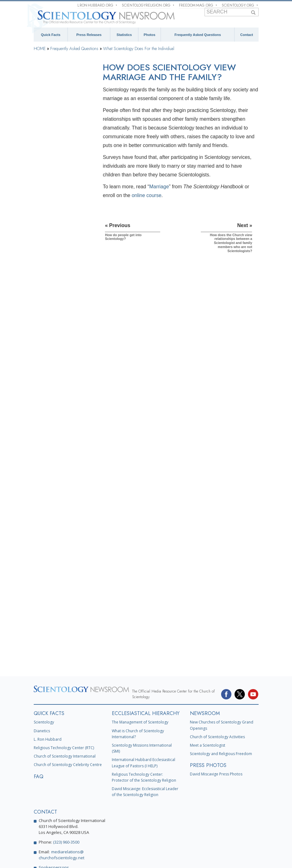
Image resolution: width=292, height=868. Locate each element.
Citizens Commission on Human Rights (66, 844)
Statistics (124, 35)
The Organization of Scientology (55, 457)
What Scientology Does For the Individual (139, 48)
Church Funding (52, 531)
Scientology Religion (141, 808)
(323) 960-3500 (66, 736)
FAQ (39, 670)
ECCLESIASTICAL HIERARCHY (146, 608)
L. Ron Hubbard (48, 633)
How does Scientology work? (59, 173)
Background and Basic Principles (58, 106)
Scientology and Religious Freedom (221, 648)
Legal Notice (159, 857)
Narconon (231, 826)
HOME (40, 48)
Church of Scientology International (65, 650)
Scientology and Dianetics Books (61, 289)
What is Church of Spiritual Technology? (62, 513)
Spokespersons (54, 762)
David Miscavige (216, 808)
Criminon (211, 826)
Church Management (56, 475)
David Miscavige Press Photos (216, 668)
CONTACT (45, 706)
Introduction (48, 88)
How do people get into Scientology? (59, 200)
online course (147, 195)
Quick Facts (51, 35)
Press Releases (89, 35)
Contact (247, 35)
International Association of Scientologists (68, 826)
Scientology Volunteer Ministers (155, 817)
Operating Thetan (53, 363)
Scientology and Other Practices (57, 437)
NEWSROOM (205, 608)
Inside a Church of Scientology (54, 397)
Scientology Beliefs (55, 124)
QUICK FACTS (49, 608)
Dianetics (42, 625)
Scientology (44, 616)
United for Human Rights (149, 835)
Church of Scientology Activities (217, 631)
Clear (42, 347)
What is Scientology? (180, 808)
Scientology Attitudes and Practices (61, 417)
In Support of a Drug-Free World (98, 835)
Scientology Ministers (57, 378)
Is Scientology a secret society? (59, 267)
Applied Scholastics (50, 835)
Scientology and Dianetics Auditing (61, 329)
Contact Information (59, 776)
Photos (149, 35)
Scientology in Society (57, 547)
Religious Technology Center (57, 493)
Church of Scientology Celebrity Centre (68, 659)
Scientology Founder (56, 140)
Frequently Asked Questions (198, 35)
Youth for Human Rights (194, 835)
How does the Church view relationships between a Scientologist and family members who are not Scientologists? (62, 234)
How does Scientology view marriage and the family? (63, 214)
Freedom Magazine (123, 826)
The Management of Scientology (140, 616)
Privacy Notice (104, 857)
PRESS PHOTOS (208, 660)
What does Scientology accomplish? (59, 186)
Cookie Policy (123, 857)
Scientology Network (102, 808)
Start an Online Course (105, 817)
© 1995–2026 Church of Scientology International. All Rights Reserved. (54, 857)
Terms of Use (141, 857)
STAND (151, 826)
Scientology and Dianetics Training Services (61, 309)
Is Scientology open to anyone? (58, 254)
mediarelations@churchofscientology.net (62, 749)
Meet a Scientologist (208, 640)
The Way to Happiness (180, 826)
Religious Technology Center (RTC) (64, 642)
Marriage (159, 187)
